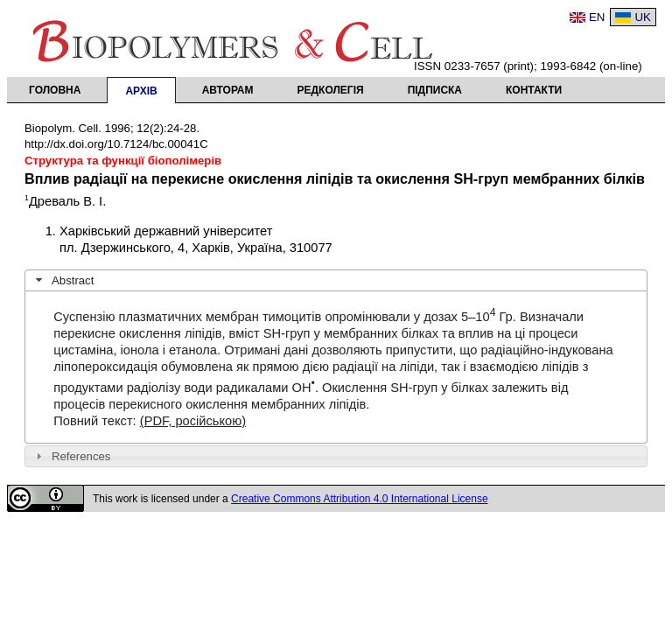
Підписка (435, 90)
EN (597, 17)
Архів (141, 91)
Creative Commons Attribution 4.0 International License (360, 499)
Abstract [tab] (63, 280)
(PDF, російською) (193, 421)
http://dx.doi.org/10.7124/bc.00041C (116, 144)
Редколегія (331, 90)
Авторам (228, 90)
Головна (55, 90)
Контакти (534, 90)
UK (643, 17)
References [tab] (71, 456)
